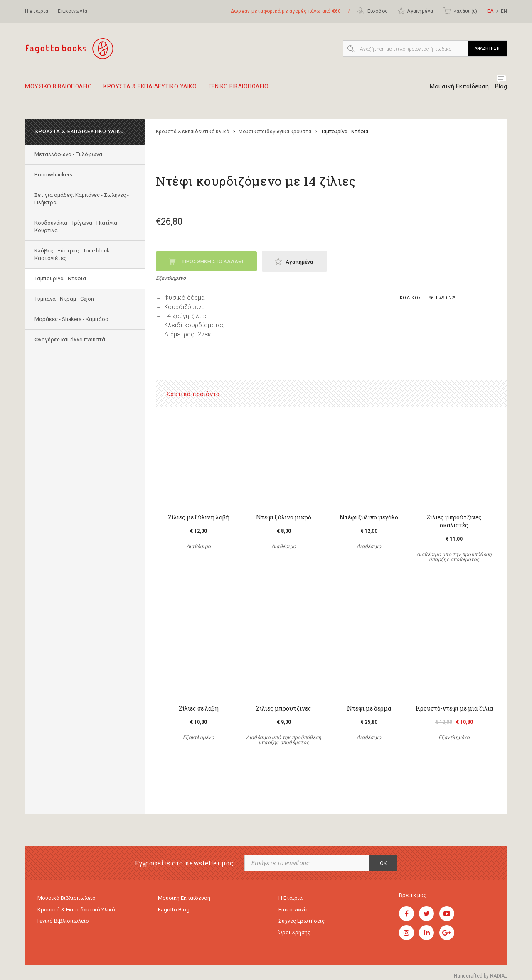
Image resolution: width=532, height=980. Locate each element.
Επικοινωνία (73, 11)
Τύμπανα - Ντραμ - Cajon (65, 299)
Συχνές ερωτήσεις (302, 922)
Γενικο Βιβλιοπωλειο (262, 90)
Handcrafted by (480, 976)
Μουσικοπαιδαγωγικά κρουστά (275, 132)
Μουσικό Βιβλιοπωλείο (66, 898)
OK (383, 863)
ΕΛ (490, 11)
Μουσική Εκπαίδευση (457, 86)
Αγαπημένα (415, 11)
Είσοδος (372, 11)
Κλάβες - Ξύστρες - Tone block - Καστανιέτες (74, 254)
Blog (501, 86)
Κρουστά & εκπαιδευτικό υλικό (192, 132)
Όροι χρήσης (294, 935)
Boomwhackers (54, 175)
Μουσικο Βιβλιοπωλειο (62, 90)
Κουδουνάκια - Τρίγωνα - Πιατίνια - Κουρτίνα (78, 227)
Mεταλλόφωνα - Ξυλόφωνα (69, 154)
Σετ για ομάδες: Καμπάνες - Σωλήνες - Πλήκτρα (83, 199)
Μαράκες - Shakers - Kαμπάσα (72, 319)
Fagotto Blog (174, 910)
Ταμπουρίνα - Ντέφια (61, 278)
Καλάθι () (460, 11)
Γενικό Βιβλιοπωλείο (63, 922)
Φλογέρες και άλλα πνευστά (71, 339)
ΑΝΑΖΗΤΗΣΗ (487, 48)
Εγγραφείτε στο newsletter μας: (185, 863)
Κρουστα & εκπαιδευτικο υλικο (164, 90)
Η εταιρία (37, 11)
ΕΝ (504, 11)
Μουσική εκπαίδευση (184, 898)
